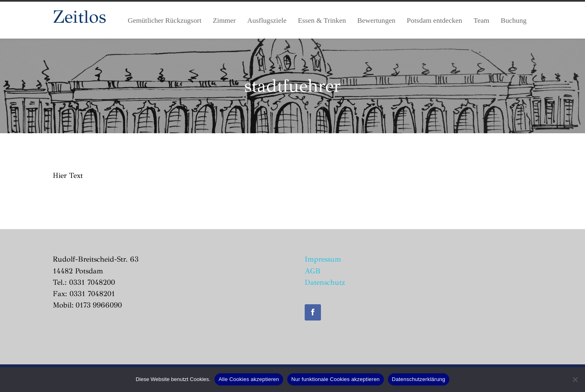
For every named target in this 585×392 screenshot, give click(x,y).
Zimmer (224, 20)
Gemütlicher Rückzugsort (165, 20)
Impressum (323, 259)
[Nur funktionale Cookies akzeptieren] (575, 379)
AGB (313, 271)
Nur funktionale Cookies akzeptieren (336, 379)
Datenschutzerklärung (419, 379)
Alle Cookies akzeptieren (249, 379)
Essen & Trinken (322, 20)
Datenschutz (325, 282)
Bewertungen (377, 20)
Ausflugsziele (267, 20)
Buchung (513, 20)
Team (482, 20)
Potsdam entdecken (434, 20)
